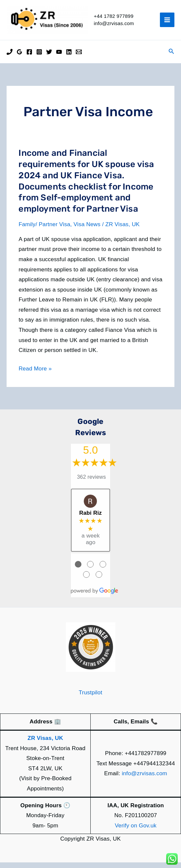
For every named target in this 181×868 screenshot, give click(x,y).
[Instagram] (39, 57)
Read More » (35, 375)
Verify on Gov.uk (136, 831)
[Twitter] (49, 57)
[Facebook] (29, 57)
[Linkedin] (69, 57)
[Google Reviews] (19, 57)
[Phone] (10, 57)
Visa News (87, 230)
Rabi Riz (90, 519)
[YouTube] (59, 57)
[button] (171, 57)
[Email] (79, 57)
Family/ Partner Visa (44, 230)
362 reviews (92, 483)
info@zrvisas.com (144, 779)
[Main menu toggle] (167, 23)
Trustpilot (90, 698)
